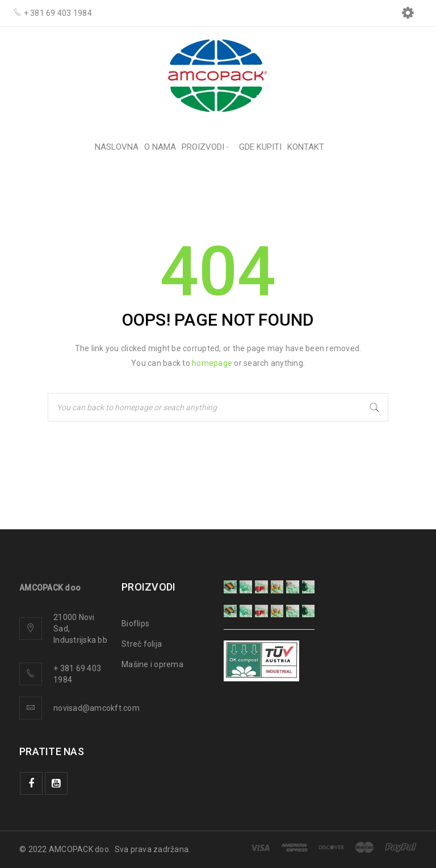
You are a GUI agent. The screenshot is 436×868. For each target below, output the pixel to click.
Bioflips (135, 623)
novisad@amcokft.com (97, 708)
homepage (212, 363)
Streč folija (142, 644)
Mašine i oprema (152, 664)
